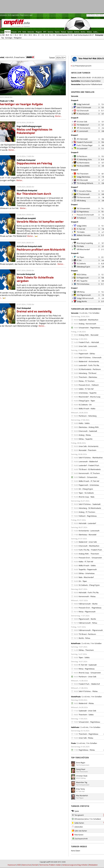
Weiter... (58, 116)
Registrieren (24, 15)
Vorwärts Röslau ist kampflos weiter (40, 221)
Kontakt (35, 865)
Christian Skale (82, 776)
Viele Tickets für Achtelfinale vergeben (35, 279)
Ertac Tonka (80, 789)
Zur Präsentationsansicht (82, 66)
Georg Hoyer (81, 769)
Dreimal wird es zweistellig (34, 311)
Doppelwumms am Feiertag (34, 163)
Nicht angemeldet (14, 15)
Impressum (12, 865)
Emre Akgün (81, 763)
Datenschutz (26, 865)
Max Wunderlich (82, 795)
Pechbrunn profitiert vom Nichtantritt (41, 249)
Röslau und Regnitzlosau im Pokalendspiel (35, 131)
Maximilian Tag (82, 782)
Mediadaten (93, 865)
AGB (19, 865)
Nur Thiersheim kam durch (34, 194)
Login (31, 15)
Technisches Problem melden (50, 865)
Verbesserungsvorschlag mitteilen (75, 865)
